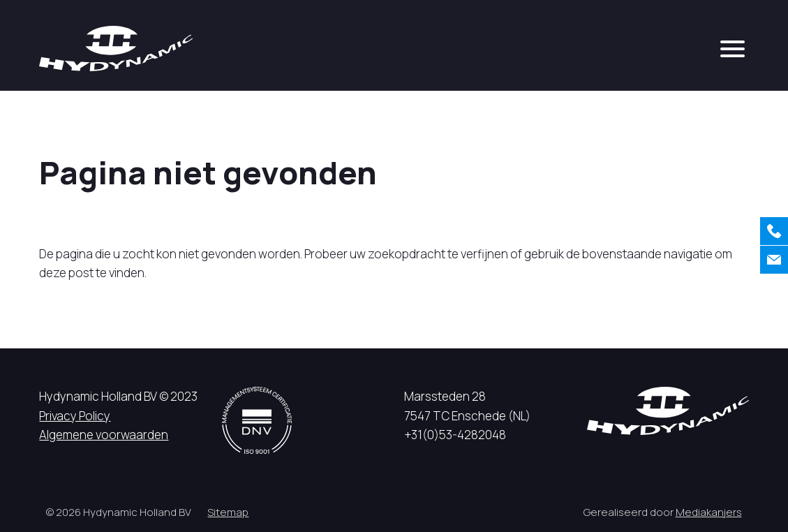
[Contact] (774, 260)
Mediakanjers (709, 512)
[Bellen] (774, 231)
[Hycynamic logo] (116, 49)
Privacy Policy (75, 416)
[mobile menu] (733, 49)
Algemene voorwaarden (104, 435)
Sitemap (228, 512)
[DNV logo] (257, 420)
